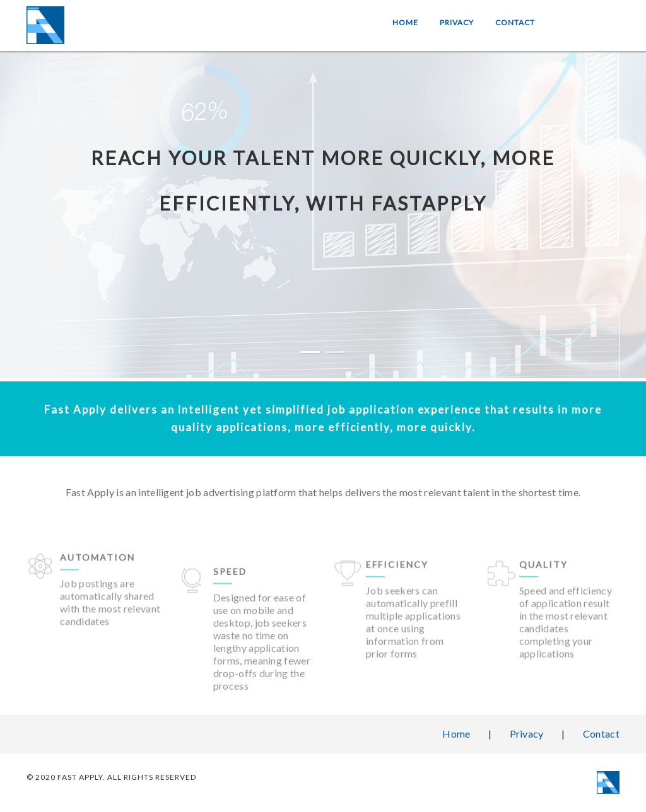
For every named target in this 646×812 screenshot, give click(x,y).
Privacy (457, 22)
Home (405, 22)
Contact (515, 22)
